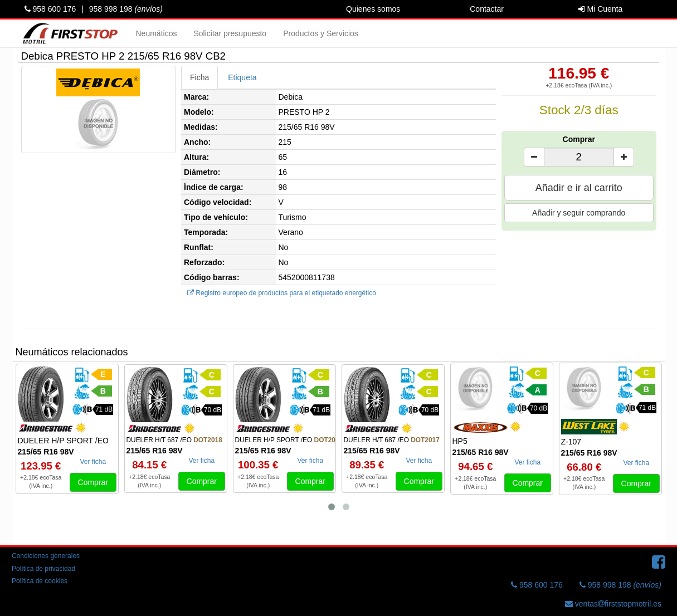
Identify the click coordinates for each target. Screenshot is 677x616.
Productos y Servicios (321, 33)
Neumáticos (157, 33)
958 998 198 (126, 9)
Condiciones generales (46, 556)
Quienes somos (373, 9)
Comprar (579, 139)
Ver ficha (93, 462)
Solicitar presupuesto (230, 33)
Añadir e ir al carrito (579, 188)
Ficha (199, 77)
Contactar (487, 9)
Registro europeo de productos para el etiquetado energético (282, 293)
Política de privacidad (43, 569)
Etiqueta (242, 77)
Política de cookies (40, 581)
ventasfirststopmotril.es (613, 604)
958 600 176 (50, 9)
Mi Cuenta (601, 9)
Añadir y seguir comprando (579, 213)
